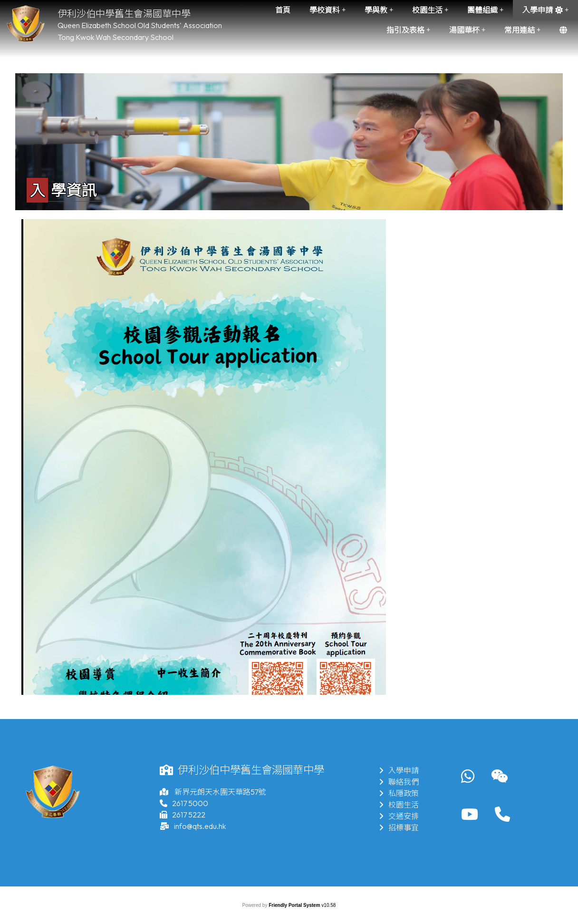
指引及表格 (408, 30)
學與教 (379, 10)
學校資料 (328, 10)
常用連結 (522, 30)
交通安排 (399, 816)
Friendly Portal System (295, 905)
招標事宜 (399, 827)
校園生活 (430, 10)
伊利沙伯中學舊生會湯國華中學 (124, 14)
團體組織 (485, 10)
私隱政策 (399, 793)
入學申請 (545, 10)
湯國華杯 (467, 30)
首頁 (283, 10)
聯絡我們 (399, 782)
